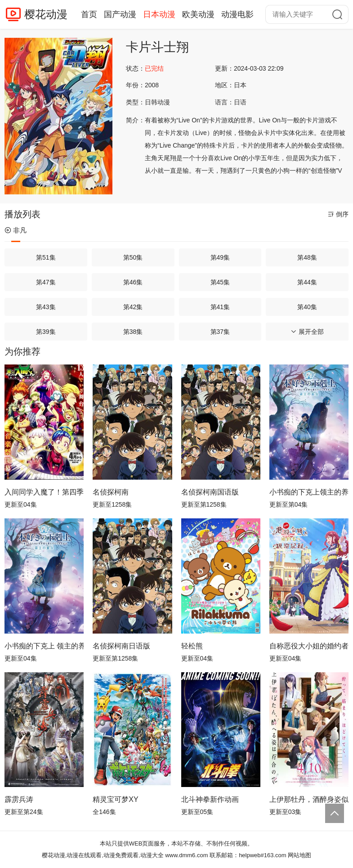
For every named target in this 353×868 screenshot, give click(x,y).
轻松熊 (192, 646)
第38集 (133, 332)
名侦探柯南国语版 (210, 492)
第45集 (220, 282)
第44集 (307, 282)
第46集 (133, 282)
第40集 (307, 307)
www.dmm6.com (186, 855)
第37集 (220, 332)
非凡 (16, 230)
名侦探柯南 (111, 492)
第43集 (46, 307)
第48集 (307, 257)
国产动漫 (120, 14)
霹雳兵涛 (19, 799)
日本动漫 (159, 14)
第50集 (133, 257)
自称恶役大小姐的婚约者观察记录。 (309, 646)
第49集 (220, 257)
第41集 (220, 307)
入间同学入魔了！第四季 (44, 492)
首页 (89, 14)
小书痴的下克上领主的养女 (309, 492)
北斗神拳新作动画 (210, 799)
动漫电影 (237, 14)
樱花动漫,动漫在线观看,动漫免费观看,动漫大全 (103, 855)
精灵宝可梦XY (115, 799)
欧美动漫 (198, 14)
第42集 (133, 307)
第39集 (46, 332)
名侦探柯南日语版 (121, 646)
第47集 (46, 282)
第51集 (46, 257)
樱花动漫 (46, 14)
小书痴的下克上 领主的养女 (44, 646)
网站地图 (299, 855)
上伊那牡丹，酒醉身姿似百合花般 (309, 799)
